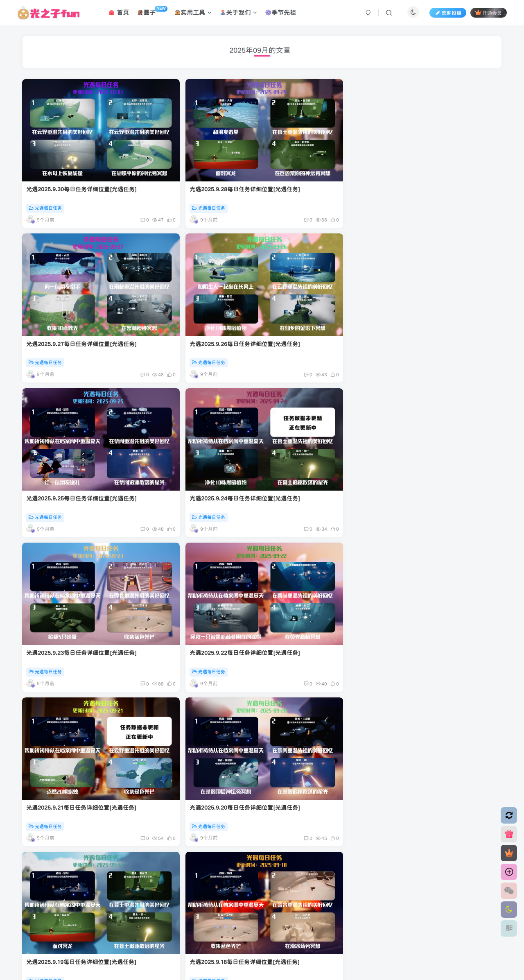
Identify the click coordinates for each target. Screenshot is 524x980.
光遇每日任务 (46, 181)
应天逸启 (229, 909)
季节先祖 (283, 14)
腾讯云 (259, 909)
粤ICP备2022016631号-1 (320, 909)
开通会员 (487, 14)
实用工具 (195, 14)
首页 (120, 14)
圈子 (154, 12)
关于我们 (241, 14)
